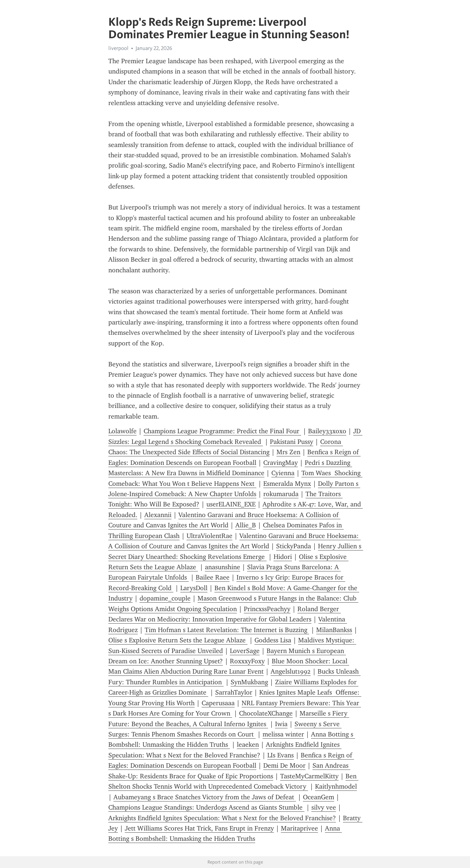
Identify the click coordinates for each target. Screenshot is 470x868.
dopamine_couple (165, 598)
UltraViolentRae (209, 536)
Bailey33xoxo (327, 431)
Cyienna (283, 473)
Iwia (281, 724)
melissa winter (283, 734)
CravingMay (281, 463)
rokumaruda (281, 494)
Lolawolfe (122, 431)
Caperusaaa (218, 703)
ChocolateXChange (266, 713)
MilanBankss (334, 630)
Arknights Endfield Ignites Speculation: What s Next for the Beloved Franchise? (222, 818)
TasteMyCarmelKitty (309, 776)
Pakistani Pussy (292, 442)
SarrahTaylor (234, 692)
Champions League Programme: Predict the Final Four (222, 431)
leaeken (248, 745)
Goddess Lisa (273, 640)
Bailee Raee (213, 577)
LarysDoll (194, 588)
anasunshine (223, 567)
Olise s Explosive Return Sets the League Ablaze (178, 640)
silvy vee (324, 807)
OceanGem (319, 797)
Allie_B (246, 525)
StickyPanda (294, 546)
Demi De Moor (284, 765)
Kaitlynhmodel (336, 786)
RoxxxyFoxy (247, 661)
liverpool (118, 48)
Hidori (283, 557)
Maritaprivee (299, 828)
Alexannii (158, 515)
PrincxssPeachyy (267, 609)
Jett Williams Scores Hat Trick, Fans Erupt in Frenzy (199, 828)
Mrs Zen (288, 452)
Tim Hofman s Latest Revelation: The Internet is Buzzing (227, 630)
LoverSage (245, 651)
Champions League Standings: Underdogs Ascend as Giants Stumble (206, 807)
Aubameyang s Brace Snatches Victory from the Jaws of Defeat (205, 797)
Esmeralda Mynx (287, 484)
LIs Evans (281, 755)
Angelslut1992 (291, 671)
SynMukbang (249, 682)
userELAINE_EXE (231, 504)
